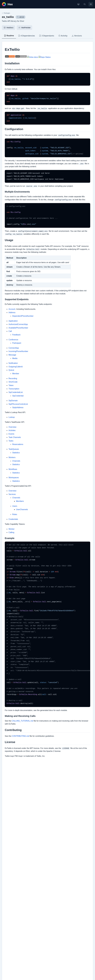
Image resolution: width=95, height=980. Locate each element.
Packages (6, 13)
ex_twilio (8, 17)
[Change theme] (78, 4)
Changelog (8, 905)
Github (7, 909)
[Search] (85, 4)
